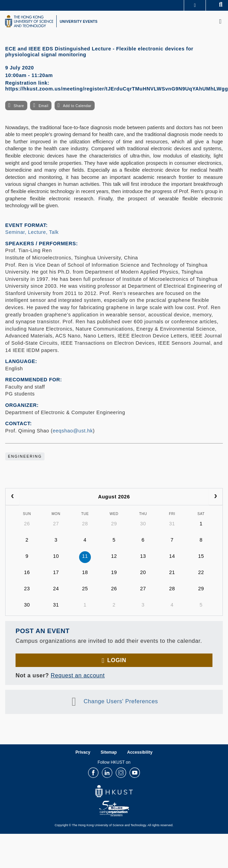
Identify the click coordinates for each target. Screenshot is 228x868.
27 (56, 524)
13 (143, 556)
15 (201, 556)
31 (172, 524)
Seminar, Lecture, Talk (32, 232)
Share (19, 106)
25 (85, 589)
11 (85, 556)
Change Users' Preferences (121, 701)
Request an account (78, 675)
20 (143, 572)
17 (56, 572)
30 (143, 524)
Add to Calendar (77, 106)
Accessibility (140, 752)
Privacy (83, 752)
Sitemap (109, 752)
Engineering (25, 456)
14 (172, 556)
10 (56, 556)
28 (85, 524)
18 (85, 572)
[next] (216, 497)
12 (114, 556)
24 (56, 589)
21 (172, 572)
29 (114, 524)
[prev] (12, 497)
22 (201, 572)
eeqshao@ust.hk (73, 431)
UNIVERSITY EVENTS (79, 22)
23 (27, 589)
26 (27, 524)
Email (44, 106)
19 (114, 572)
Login (117, 660)
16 (27, 572)
